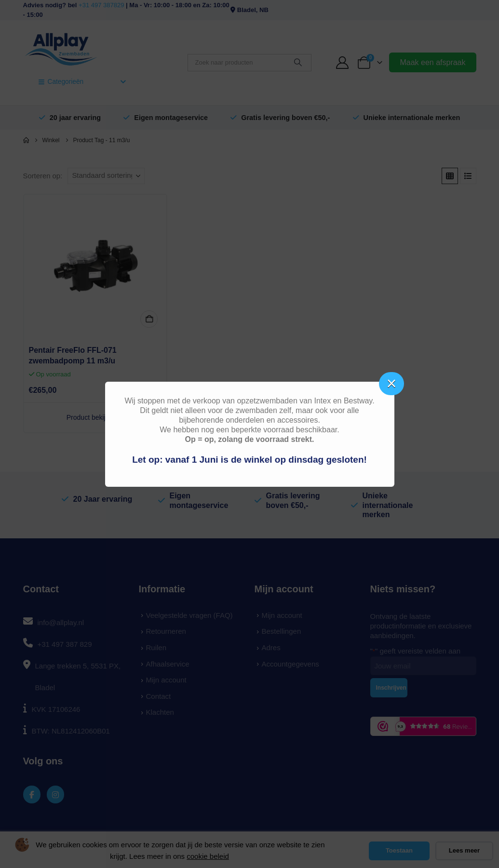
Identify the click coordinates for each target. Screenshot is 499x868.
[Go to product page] (95, 266)
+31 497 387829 (101, 5)
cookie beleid (208, 856)
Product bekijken (95, 417)
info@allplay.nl (61, 622)
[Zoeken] (298, 63)
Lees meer (464, 850)
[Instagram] (56, 795)
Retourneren (166, 631)
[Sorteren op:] (106, 176)
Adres (271, 648)
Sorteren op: (43, 176)
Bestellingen (282, 631)
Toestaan (399, 850)
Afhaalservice (168, 664)
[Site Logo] (61, 48)
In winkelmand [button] (149, 319)
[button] (450, 176)
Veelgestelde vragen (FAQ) (189, 615)
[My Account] (342, 63)
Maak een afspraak (432, 62)
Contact (159, 696)
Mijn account (166, 680)
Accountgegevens (290, 664)
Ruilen (156, 648)
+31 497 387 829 (65, 644)
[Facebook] (32, 795)
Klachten (160, 712)
